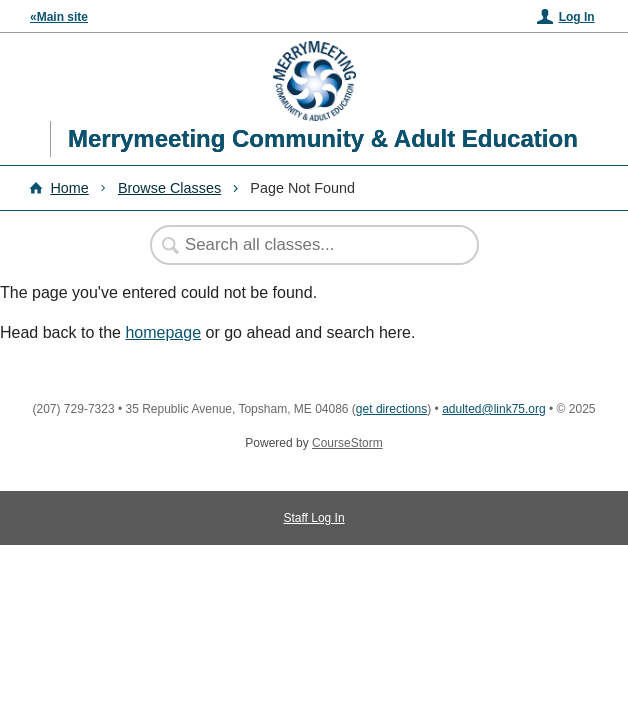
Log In (577, 17)
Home (69, 188)
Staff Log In (313, 518)
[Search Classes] (304, 245)
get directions (391, 409)
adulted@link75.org (494, 409)
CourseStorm (347, 443)
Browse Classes (169, 188)
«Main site (59, 17)
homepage (163, 332)
